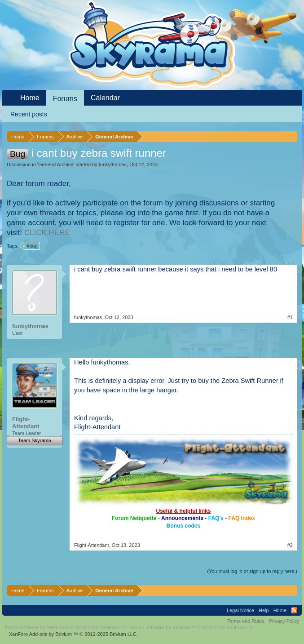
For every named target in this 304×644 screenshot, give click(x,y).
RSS (294, 610)
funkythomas (113, 164)
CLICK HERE (47, 233)
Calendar (105, 98)
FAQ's (216, 518)
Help (264, 610)
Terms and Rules (246, 621)
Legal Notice (240, 610)
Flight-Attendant (26, 423)
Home (30, 98)
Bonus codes (183, 526)
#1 (290, 317)
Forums (65, 99)
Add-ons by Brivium (73, 634)
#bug (31, 246)
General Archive (56, 164)
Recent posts (29, 114)
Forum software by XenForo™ (193, 627)
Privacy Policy (284, 621)
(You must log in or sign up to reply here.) (252, 571)
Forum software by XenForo (67, 627)
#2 (290, 545)
